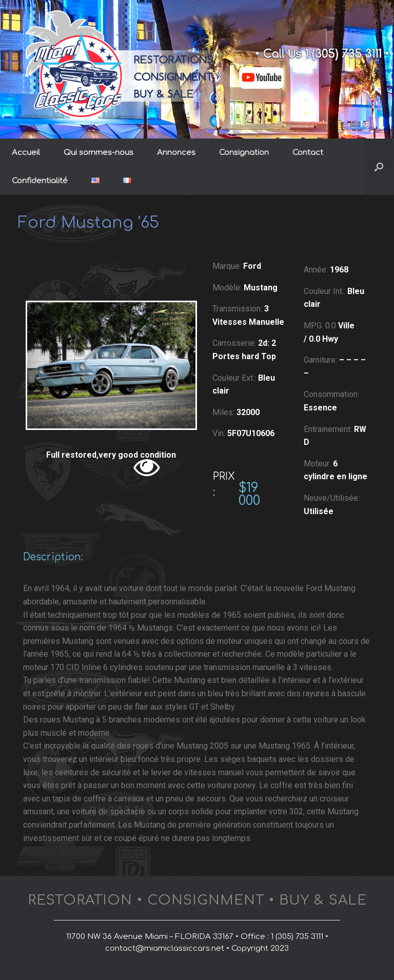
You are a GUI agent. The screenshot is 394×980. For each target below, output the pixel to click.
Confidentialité (40, 181)
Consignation (244, 153)
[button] (379, 167)
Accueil (26, 153)
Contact (308, 153)
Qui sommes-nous (98, 153)
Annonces (176, 153)
